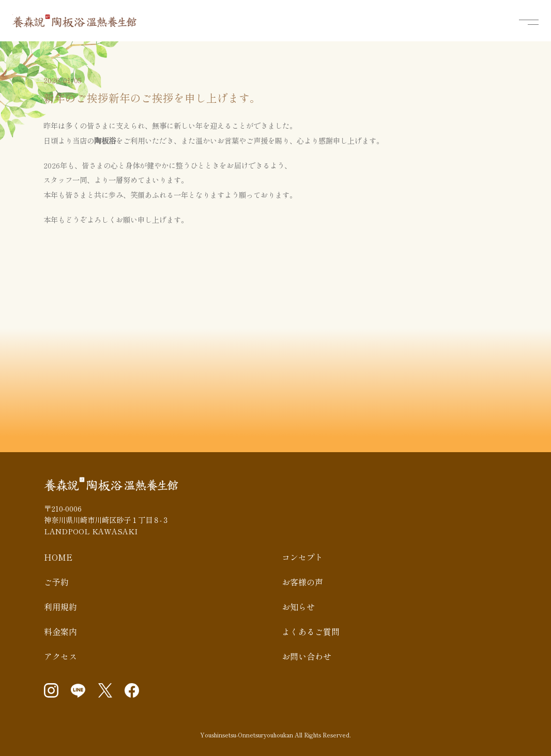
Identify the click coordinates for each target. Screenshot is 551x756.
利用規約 (60, 607)
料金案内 (60, 631)
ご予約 (56, 582)
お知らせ (298, 607)
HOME (58, 557)
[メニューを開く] (529, 22)
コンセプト (302, 557)
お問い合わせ (307, 656)
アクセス (60, 656)
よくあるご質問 (311, 631)
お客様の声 (302, 582)
